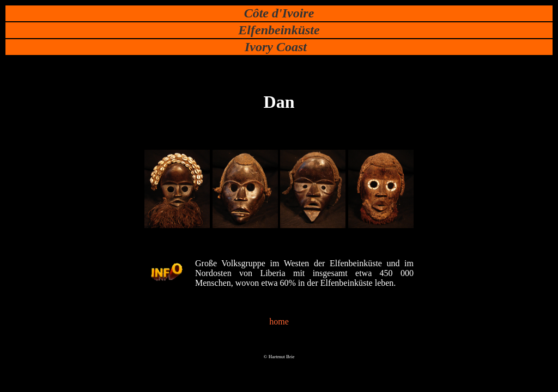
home (279, 321)
